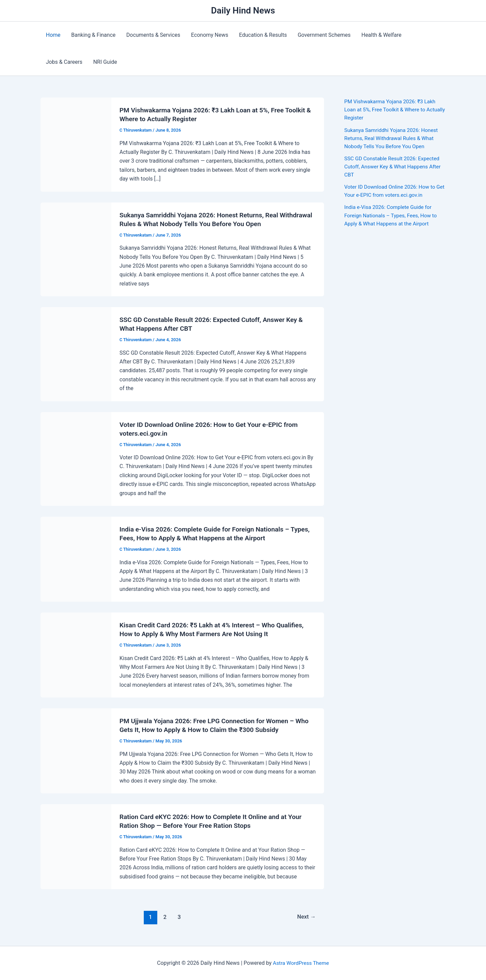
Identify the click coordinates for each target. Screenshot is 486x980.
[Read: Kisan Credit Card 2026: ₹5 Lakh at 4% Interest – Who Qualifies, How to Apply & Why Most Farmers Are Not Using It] (76, 655)
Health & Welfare (382, 35)
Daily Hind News (243, 10)
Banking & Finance (93, 35)
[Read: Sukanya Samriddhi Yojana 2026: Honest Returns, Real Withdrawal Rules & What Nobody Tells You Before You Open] (76, 249)
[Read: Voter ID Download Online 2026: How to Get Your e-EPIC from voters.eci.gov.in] (76, 458)
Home (53, 35)
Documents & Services (153, 35)
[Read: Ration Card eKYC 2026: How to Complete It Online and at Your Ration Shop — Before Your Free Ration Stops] (76, 846)
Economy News (210, 35)
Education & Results (263, 35)
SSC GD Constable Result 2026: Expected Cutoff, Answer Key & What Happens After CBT (394, 166)
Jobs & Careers (64, 62)
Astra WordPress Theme (301, 963)
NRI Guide (105, 62)
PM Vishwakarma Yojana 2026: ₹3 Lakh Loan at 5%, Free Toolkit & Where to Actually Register (391, 110)
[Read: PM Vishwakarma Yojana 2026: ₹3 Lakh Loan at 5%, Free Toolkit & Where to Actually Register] (76, 144)
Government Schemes (324, 35)
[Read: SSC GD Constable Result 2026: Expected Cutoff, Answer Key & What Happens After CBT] (76, 353)
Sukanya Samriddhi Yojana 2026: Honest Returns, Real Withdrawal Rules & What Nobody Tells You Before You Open (393, 138)
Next (306, 917)
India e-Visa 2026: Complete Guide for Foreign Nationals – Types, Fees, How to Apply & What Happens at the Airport (392, 215)
